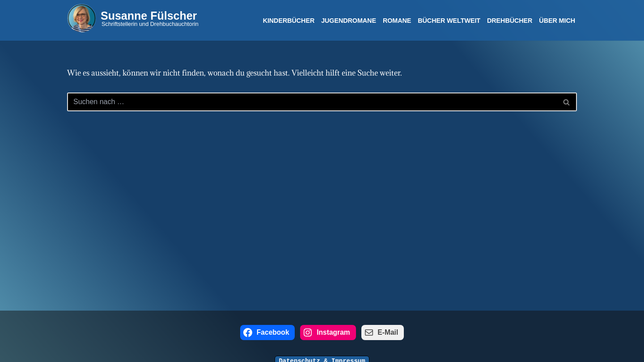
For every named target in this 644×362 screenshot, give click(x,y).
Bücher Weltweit (449, 21)
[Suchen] (312, 102)
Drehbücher (510, 21)
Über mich (557, 21)
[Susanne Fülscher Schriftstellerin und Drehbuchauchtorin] (133, 18)
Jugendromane (349, 21)
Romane (397, 21)
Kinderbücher (289, 21)
